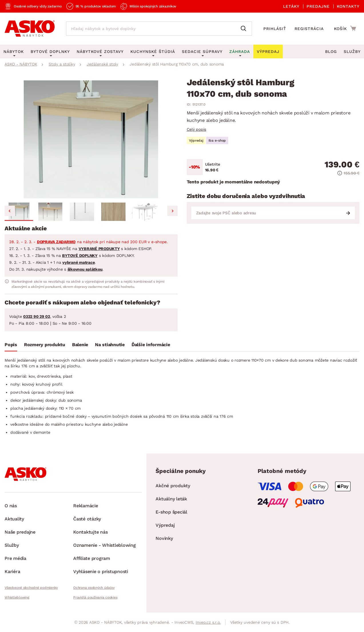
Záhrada (240, 51)
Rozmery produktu (45, 345)
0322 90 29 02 (37, 316)
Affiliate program (92, 558)
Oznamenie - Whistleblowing (105, 545)
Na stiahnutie (110, 345)
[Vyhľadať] (245, 29)
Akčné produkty (173, 486)
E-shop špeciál (171, 512)
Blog (331, 51)
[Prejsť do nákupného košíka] (345, 28)
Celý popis (197, 129)
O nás (11, 506)
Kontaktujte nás (90, 532)
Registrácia (309, 29)
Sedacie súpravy (202, 51)
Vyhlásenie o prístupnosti (101, 571)
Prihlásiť (275, 29)
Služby (352, 51)
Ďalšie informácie (151, 345)
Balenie (80, 345)
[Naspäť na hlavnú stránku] (30, 29)
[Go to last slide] (10, 211)
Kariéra (12, 571)
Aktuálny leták (171, 499)
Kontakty (348, 6)
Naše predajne (20, 532)
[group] (91, 139)
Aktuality (14, 519)
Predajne (318, 6)
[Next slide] (172, 211)
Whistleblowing (17, 597)
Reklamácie (86, 506)
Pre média (15, 558)
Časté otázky (87, 519)
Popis (11, 345)
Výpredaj (165, 525)
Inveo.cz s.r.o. (208, 622)
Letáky (291, 6)
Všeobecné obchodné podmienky (31, 588)
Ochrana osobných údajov (94, 588)
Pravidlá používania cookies (95, 597)
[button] (19, 212)
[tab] (11, 346)
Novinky (164, 538)
